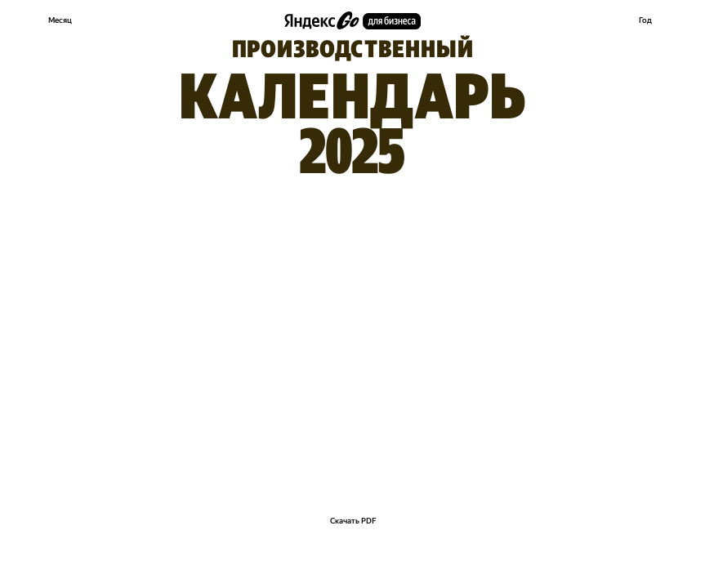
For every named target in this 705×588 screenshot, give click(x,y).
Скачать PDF (353, 521)
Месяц (60, 20)
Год (645, 20)
